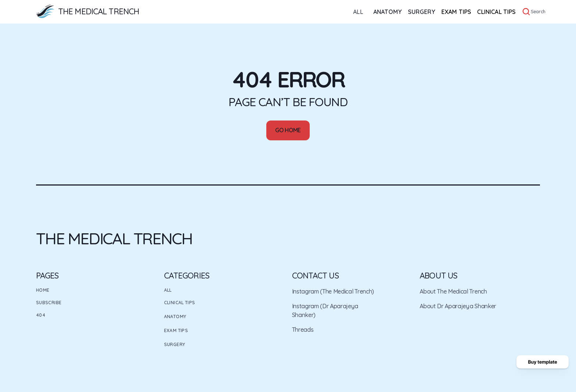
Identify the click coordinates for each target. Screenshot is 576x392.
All (168, 290)
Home (43, 290)
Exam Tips (176, 330)
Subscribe (49, 303)
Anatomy (175, 317)
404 (41, 315)
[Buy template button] (543, 362)
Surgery (175, 344)
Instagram (305, 291)
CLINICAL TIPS (496, 12)
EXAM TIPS (456, 12)
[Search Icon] (526, 12)
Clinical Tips (180, 303)
